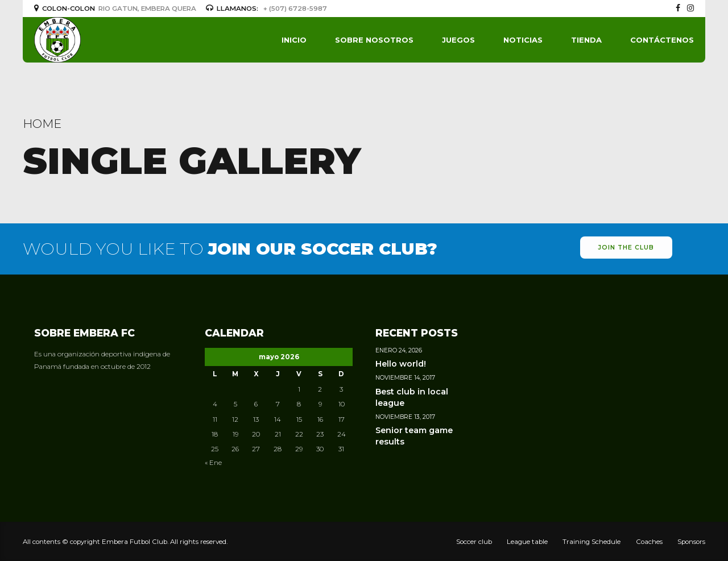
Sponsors (691, 542)
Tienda (586, 40)
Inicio (294, 40)
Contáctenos (662, 40)
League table (527, 542)
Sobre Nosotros (374, 40)
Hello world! (401, 364)
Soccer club (474, 542)
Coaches (649, 542)
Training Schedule (591, 542)
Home (42, 124)
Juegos (458, 40)
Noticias (523, 40)
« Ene (213, 463)
